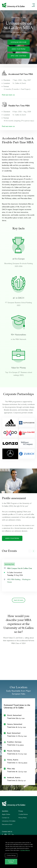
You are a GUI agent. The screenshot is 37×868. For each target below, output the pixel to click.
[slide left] (30, 551)
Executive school (7, 824)
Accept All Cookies (11, 862)
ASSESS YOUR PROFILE (18, 49)
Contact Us (6, 818)
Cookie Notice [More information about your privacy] (25, 850)
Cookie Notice (23, 814)
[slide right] (34, 551)
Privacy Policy (23, 818)
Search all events (19, 600)
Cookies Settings (11, 855)
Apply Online (6, 814)
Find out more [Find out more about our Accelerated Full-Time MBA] (8, 95)
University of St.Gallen (9, 821)
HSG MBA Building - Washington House (19, 581)
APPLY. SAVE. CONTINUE (18, 56)
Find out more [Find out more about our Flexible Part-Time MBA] (8, 126)
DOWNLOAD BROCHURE (19, 42)
